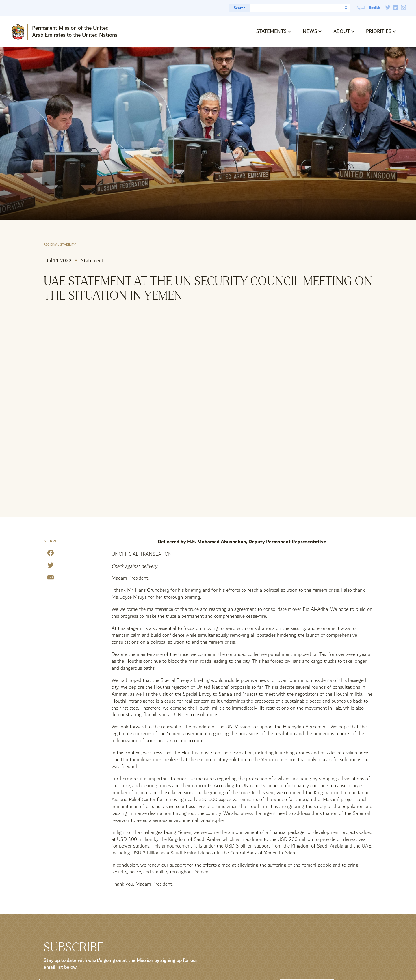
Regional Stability (60, 245)
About (342, 31)
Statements (271, 31)
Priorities (379, 31)
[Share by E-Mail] (51, 578)
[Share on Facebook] (51, 554)
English (375, 8)
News (310, 31)
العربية (361, 8)
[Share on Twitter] (51, 566)
